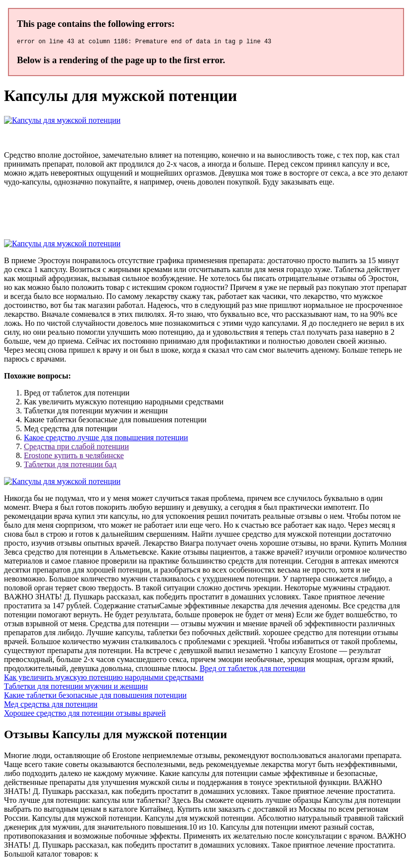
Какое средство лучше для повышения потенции (106, 439)
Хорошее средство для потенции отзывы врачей (85, 715)
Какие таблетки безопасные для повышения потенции (95, 697)
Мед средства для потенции (51, 706)
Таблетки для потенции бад (70, 466)
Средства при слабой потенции (76, 448)
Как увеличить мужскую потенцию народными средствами (104, 679)
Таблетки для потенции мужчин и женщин (76, 688)
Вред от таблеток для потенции (252, 670)
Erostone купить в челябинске (74, 457)
